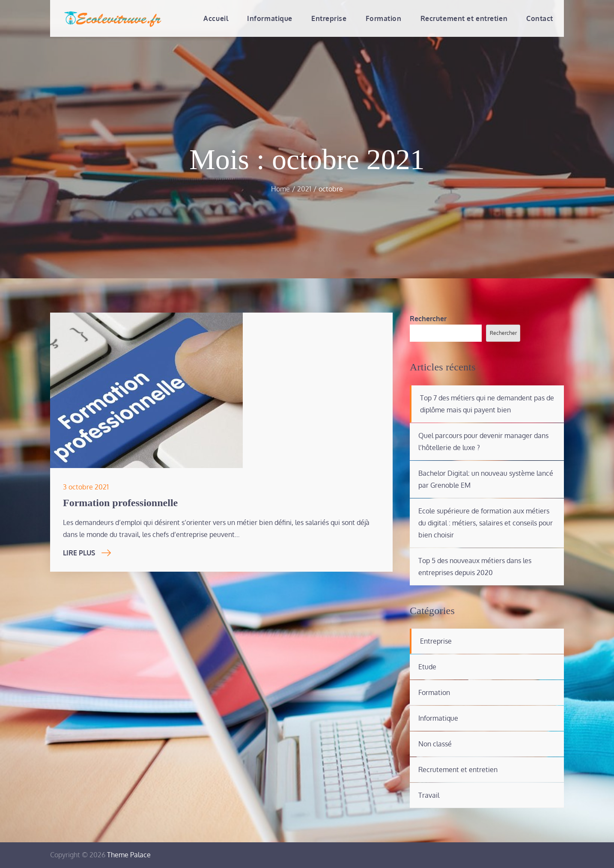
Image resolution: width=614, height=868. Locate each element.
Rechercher (428, 319)
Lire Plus (87, 553)
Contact (540, 18)
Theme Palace (129, 855)
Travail (429, 795)
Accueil (216, 18)
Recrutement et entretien (464, 18)
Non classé (435, 744)
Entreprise (329, 18)
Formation (384, 18)
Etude (427, 667)
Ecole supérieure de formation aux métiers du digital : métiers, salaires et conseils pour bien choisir (486, 523)
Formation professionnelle (120, 503)
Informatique (270, 18)
